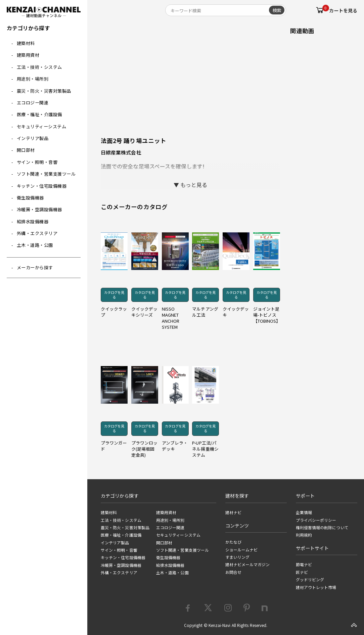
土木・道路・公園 (35, 245)
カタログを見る (114, 295)
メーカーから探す (35, 267)
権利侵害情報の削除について (322, 528)
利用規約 (304, 535)
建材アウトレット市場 (316, 587)
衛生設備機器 (30, 198)
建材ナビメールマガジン (248, 564)
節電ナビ (304, 564)
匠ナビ (302, 572)
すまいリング (237, 557)
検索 (277, 10)
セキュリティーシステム (42, 126)
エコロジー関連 (33, 103)
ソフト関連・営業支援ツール (46, 174)
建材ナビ (233, 512)
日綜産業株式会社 (121, 152)
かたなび (233, 542)
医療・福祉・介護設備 (39, 114)
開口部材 (26, 150)
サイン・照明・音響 (37, 162)
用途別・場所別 (33, 79)
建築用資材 (28, 55)
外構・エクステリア (37, 233)
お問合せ (233, 572)
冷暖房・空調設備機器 (39, 209)
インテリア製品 (33, 138)
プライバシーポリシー (316, 520)
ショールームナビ (242, 550)
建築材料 (26, 43)
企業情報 (304, 512)
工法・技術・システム (39, 67)
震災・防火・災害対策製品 (44, 91)
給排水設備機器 (33, 221)
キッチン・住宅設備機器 (42, 186)
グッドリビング (310, 580)
